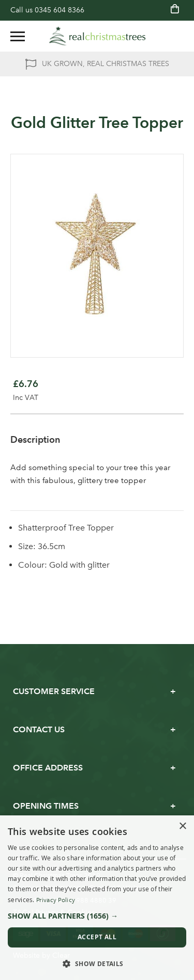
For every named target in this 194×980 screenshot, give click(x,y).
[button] (97, 916)
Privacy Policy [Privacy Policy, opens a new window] (56, 900)
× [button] (182, 826)
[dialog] (97, 898)
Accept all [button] (97, 937)
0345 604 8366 (59, 10)
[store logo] (97, 36)
